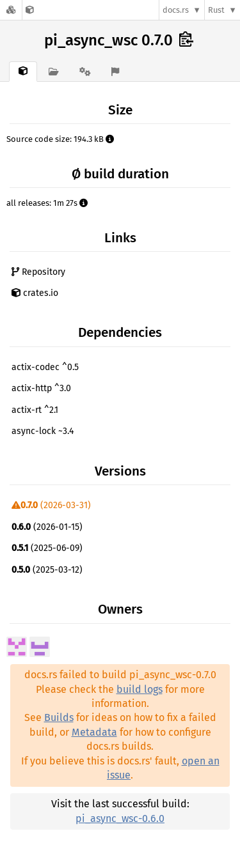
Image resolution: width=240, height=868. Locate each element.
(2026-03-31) (51, 505)
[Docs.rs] (11, 10)
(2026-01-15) (47, 527)
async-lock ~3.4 (43, 431)
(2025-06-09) (47, 548)
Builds (59, 717)
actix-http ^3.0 (41, 388)
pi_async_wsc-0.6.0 (120, 818)
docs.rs (176, 10)
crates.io (35, 293)
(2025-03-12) (47, 570)
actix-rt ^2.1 (35, 410)
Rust (216, 10)
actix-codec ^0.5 (45, 367)
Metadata (94, 732)
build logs (140, 689)
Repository (38, 272)
